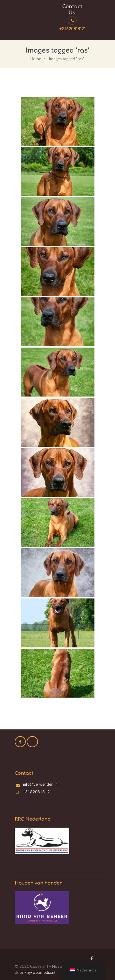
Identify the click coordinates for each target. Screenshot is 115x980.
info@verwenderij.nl (41, 784)
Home (36, 59)
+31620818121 (72, 29)
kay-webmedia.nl (40, 972)
